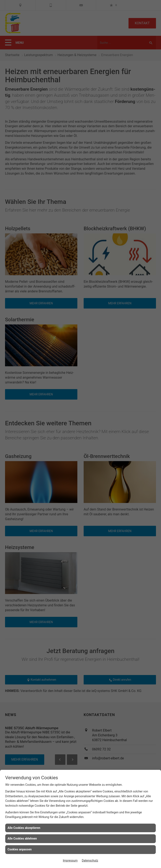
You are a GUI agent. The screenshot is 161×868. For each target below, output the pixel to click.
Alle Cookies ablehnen (22, 838)
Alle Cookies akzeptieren (24, 828)
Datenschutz (90, 860)
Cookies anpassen (20, 849)
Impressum (70, 860)
